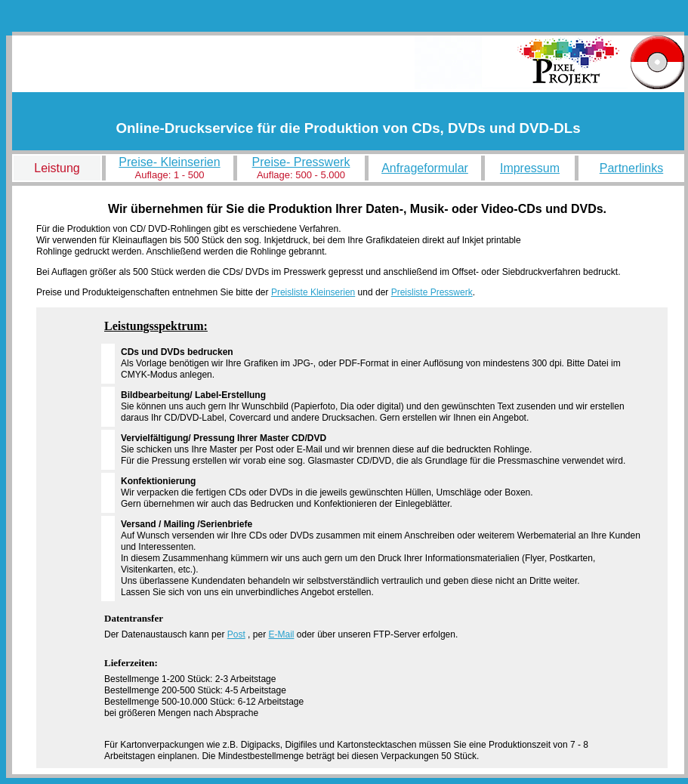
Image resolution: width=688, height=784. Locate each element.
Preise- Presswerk (301, 162)
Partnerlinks (631, 168)
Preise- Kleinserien (169, 162)
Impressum (530, 168)
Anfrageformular (425, 168)
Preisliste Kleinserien (313, 292)
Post (236, 634)
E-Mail (281, 634)
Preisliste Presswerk (432, 292)
